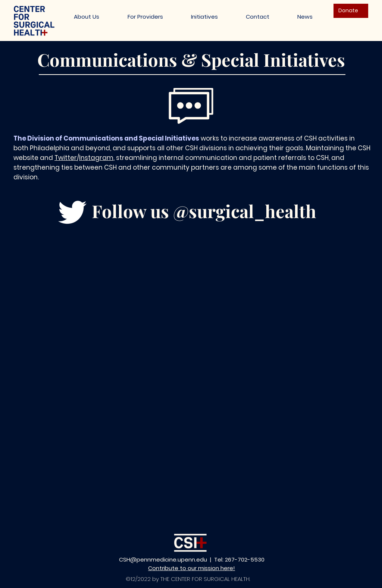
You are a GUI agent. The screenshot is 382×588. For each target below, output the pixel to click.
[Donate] (351, 11)
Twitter (66, 158)
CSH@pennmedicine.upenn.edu (163, 559)
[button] (204, 17)
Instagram (96, 158)
